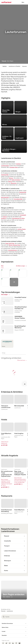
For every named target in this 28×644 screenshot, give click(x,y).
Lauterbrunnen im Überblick (14, 66)
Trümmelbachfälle (18, 199)
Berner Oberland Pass (14, 245)
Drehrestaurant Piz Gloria (18, 218)
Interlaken (18, 164)
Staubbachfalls (5, 175)
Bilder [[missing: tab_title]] (2, 266)
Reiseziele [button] (3, 625)
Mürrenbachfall (5, 197)
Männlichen (14, 183)
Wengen (11, 178)
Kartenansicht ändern (24, 384)
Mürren (10, 181)
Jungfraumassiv (5, 166)
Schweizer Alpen (14, 167)
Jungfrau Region (21, 229)
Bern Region (10, 61)
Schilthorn (4, 218)
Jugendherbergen (12, 250)
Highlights (5, 66)
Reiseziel (4, 61)
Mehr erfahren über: (7, 478)
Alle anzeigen (9, 295)
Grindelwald (23, 215)
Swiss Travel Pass (10, 243)
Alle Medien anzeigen (20, 266)
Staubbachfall (23, 192)
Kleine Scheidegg (16, 180)
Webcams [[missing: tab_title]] (7, 266)
